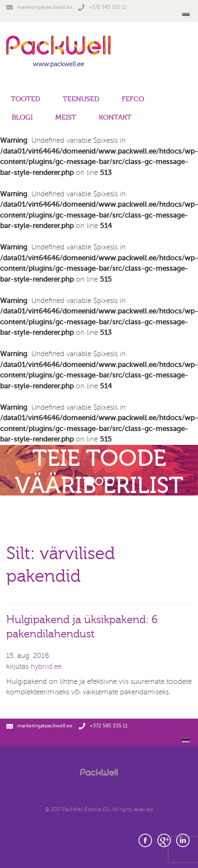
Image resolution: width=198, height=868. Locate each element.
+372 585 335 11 (102, 7)
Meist (66, 117)
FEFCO (133, 99)
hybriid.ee (46, 666)
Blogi (22, 117)
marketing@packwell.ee (39, 7)
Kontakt (115, 117)
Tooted (26, 99)
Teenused (81, 99)
